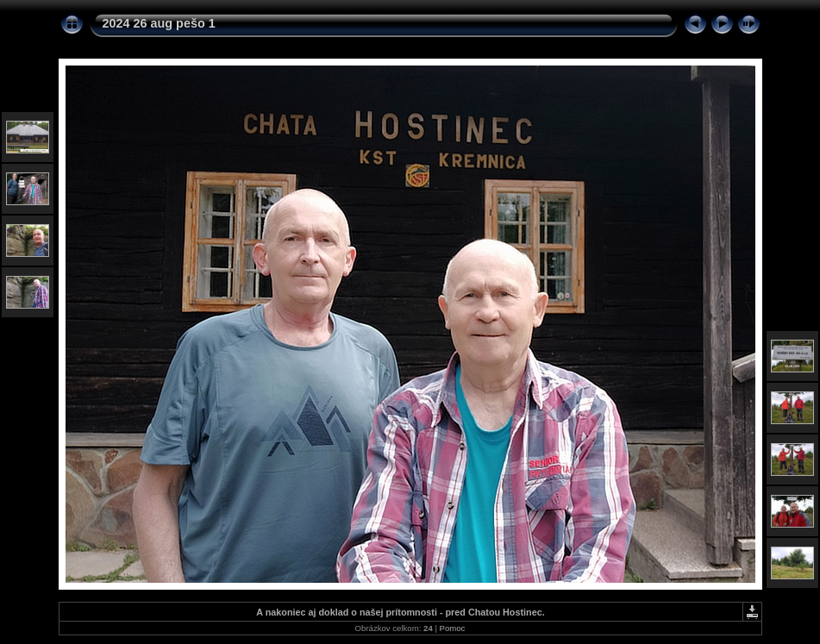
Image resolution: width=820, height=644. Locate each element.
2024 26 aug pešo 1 (159, 23)
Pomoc (453, 628)
